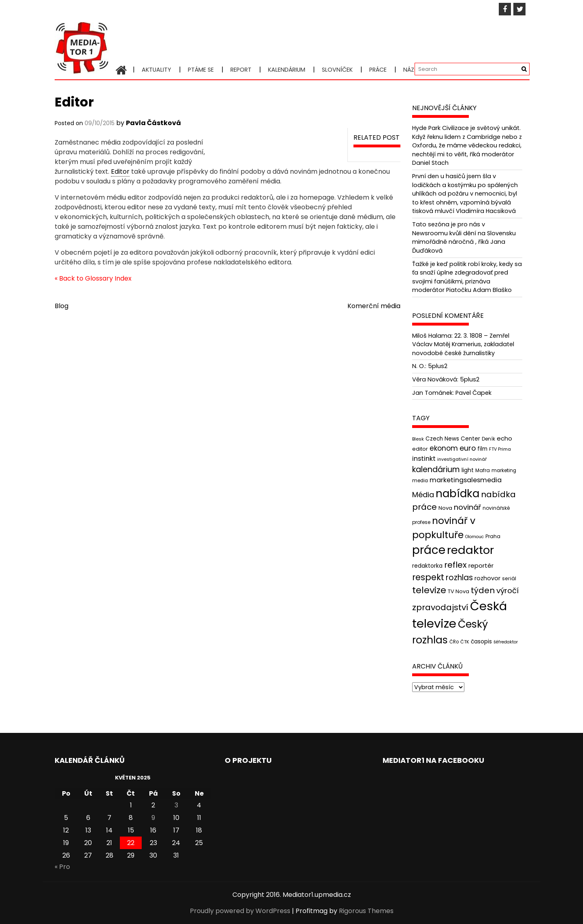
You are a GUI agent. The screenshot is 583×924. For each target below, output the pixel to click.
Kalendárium (287, 70)
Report (241, 70)
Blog (62, 306)
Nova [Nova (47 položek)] (445, 508)
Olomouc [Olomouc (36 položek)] (474, 537)
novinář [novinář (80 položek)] (467, 507)
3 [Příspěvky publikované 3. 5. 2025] (176, 805)
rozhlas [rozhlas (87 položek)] (459, 578)
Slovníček (337, 70)
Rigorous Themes (366, 911)
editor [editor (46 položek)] (420, 449)
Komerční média (374, 306)
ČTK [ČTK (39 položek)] (465, 642)
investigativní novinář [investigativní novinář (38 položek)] (462, 459)
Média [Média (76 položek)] (423, 495)
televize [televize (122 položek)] (429, 590)
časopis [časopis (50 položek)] (481, 642)
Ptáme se (201, 70)
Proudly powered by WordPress (240, 911)
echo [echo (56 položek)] (504, 438)
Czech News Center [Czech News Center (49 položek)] (453, 439)
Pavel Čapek (473, 393)
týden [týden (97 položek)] (483, 590)
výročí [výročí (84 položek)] (507, 591)
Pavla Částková (153, 123)
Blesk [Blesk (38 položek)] (418, 439)
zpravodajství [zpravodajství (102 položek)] (440, 607)
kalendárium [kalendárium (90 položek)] (436, 469)
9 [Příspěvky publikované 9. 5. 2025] (153, 818)
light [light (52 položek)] (468, 470)
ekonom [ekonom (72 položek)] (444, 448)
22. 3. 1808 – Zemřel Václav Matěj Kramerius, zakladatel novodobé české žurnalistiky (463, 344)
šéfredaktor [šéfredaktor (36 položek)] (506, 642)
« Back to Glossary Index (93, 278)
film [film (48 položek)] (482, 449)
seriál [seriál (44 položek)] (509, 578)
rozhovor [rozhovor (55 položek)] (487, 578)
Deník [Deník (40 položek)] (488, 439)
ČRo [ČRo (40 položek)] (454, 642)
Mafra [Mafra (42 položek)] (483, 470)
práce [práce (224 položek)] (429, 550)
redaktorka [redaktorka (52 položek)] (427, 566)
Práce (378, 70)
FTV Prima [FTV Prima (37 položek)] (500, 449)
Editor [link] (120, 171)
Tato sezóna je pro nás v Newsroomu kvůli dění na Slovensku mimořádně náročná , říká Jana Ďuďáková (464, 237)
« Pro (62, 867)
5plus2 (438, 366)
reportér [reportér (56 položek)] (481, 565)
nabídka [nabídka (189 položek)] (457, 493)
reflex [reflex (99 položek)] (455, 565)
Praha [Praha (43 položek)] (493, 536)
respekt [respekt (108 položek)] (428, 577)
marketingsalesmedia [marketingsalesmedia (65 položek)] (466, 480)
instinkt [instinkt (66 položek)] (424, 459)
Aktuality (156, 70)
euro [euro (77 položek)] (468, 448)
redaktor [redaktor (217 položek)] (470, 550)
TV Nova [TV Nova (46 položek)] (459, 591)
